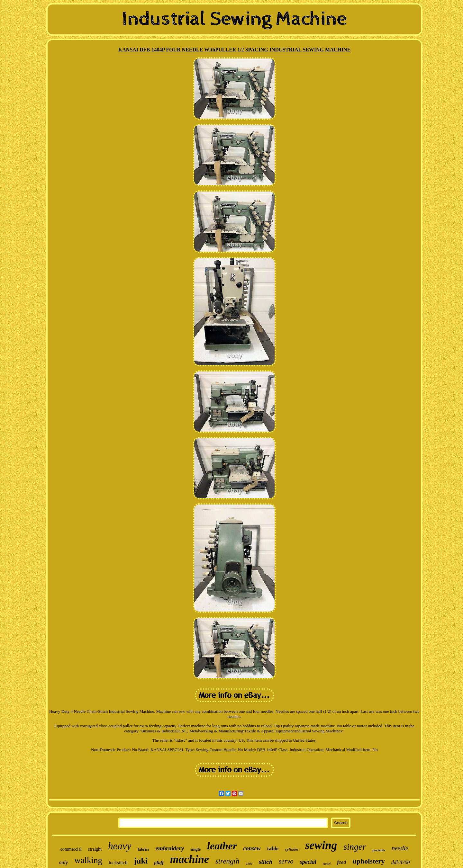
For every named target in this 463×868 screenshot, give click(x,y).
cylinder (292, 849)
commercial (71, 849)
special (308, 862)
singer (355, 847)
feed (341, 862)
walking (88, 860)
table (273, 849)
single (195, 849)
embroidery (170, 848)
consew (252, 848)
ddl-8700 (401, 862)
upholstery (369, 861)
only (63, 862)
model (327, 864)
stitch (266, 862)
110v (249, 864)
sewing (321, 845)
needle (400, 848)
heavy (120, 846)
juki (141, 861)
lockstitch (118, 863)
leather (222, 846)
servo (286, 861)
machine (190, 859)
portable (379, 850)
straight (95, 849)
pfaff (159, 863)
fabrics (143, 849)
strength (227, 861)
